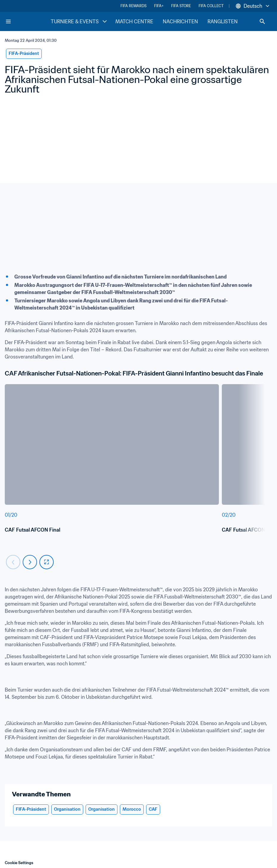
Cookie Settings (19, 863)
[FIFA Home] (28, 21)
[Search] (262, 21)
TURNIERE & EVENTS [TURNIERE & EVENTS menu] (79, 21)
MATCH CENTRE (134, 21)
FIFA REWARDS (133, 6)
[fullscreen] (47, 562)
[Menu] (8, 21)
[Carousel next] (30, 562)
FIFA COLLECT (211, 6)
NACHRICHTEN (180, 21)
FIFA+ (159, 6)
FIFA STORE (181, 6)
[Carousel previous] (13, 562)
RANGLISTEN (223, 21)
